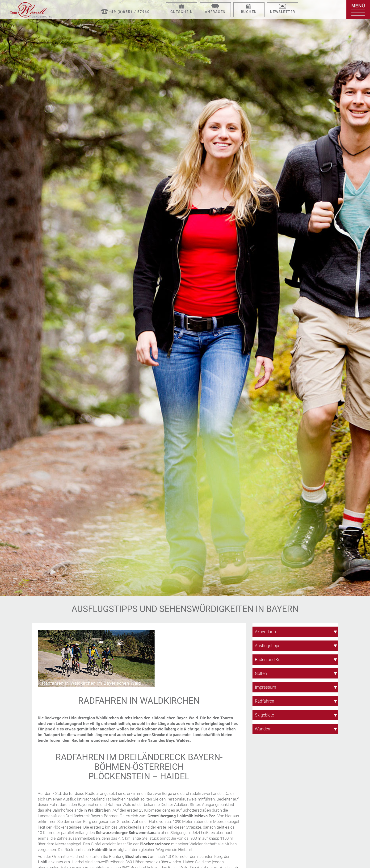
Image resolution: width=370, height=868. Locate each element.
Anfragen (215, 12)
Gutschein (182, 12)
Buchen (249, 12)
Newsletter (283, 12)
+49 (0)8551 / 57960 (129, 12)
